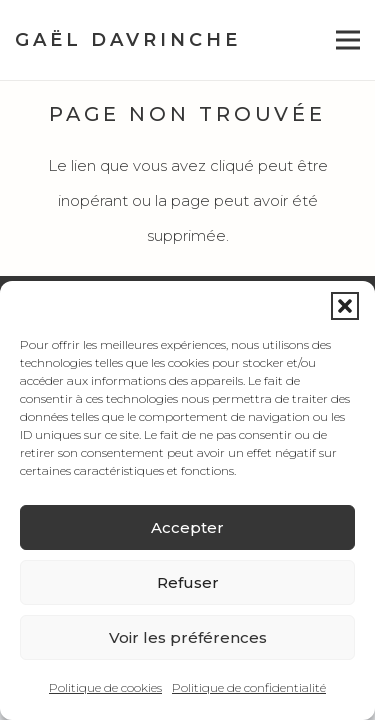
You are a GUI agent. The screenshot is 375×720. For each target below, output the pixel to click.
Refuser (188, 582)
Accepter (187, 527)
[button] (345, 306)
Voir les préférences (188, 637)
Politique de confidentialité (249, 687)
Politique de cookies (105, 687)
